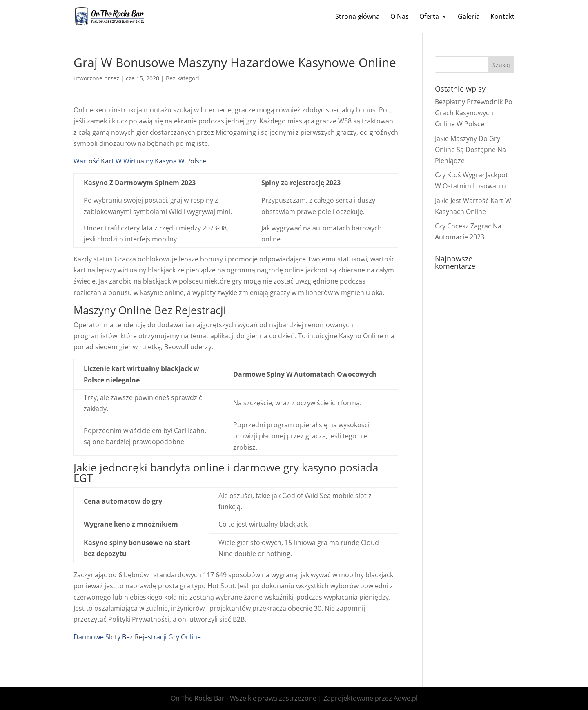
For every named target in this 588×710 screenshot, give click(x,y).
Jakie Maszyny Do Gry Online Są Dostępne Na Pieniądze (470, 150)
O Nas (400, 17)
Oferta (429, 17)
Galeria (469, 17)
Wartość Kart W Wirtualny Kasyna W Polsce (140, 161)
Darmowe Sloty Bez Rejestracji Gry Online (137, 637)
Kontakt (502, 17)
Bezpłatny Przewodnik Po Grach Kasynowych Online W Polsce (474, 113)
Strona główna (357, 17)
